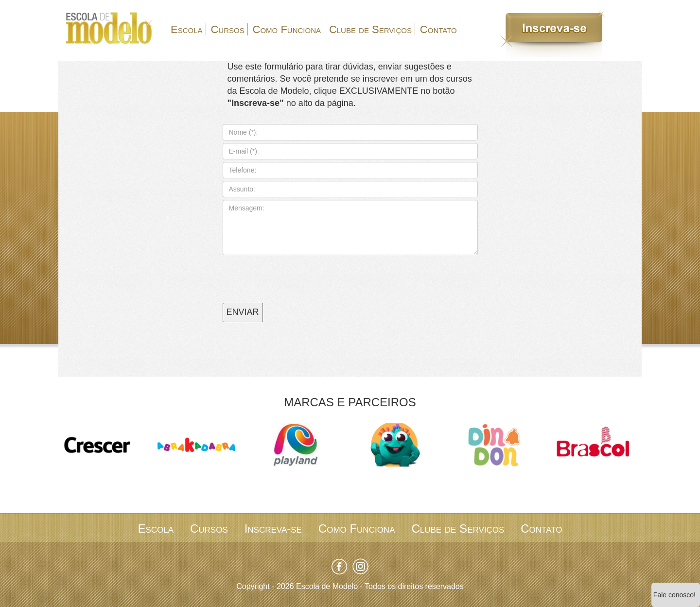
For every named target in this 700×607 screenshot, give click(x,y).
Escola (187, 29)
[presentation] (297, 274)
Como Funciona (287, 29)
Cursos (227, 29)
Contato (438, 29)
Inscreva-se (273, 529)
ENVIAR (243, 312)
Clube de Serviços (370, 29)
